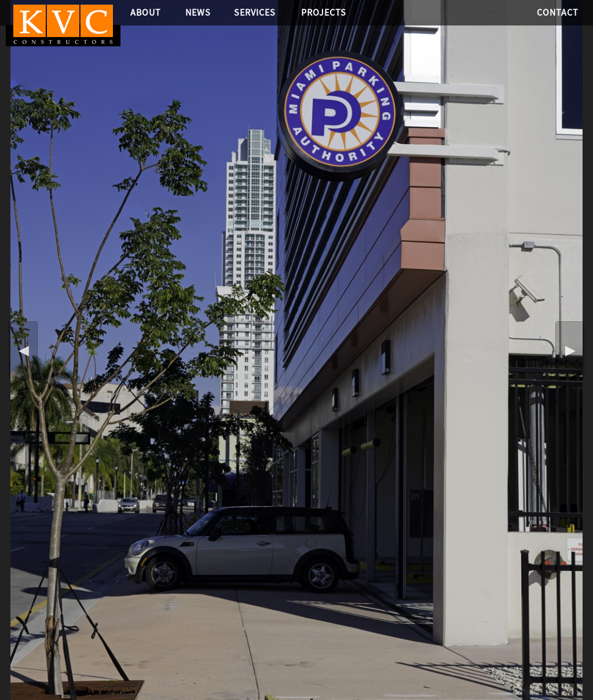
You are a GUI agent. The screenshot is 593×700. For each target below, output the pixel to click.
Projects (324, 12)
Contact (558, 12)
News (198, 12)
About (146, 12)
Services (255, 12)
